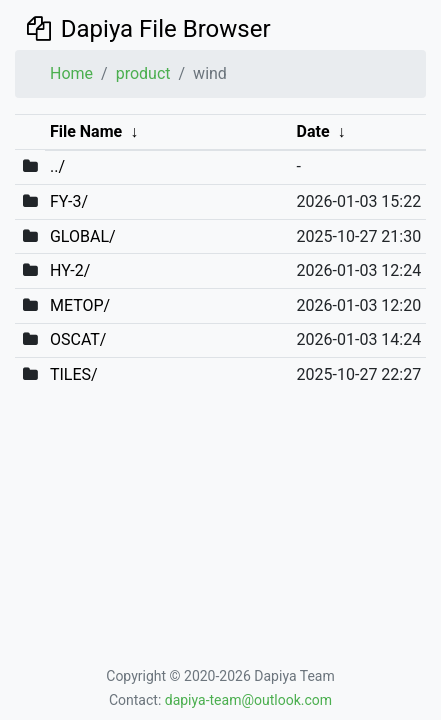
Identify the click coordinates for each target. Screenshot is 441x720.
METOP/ (80, 305)
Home (71, 73)
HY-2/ (70, 270)
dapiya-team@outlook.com (248, 700)
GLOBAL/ (83, 236)
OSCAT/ (78, 339)
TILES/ (74, 374)
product (143, 73)
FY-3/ (69, 201)
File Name (86, 131)
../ (57, 166)
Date (313, 131)
